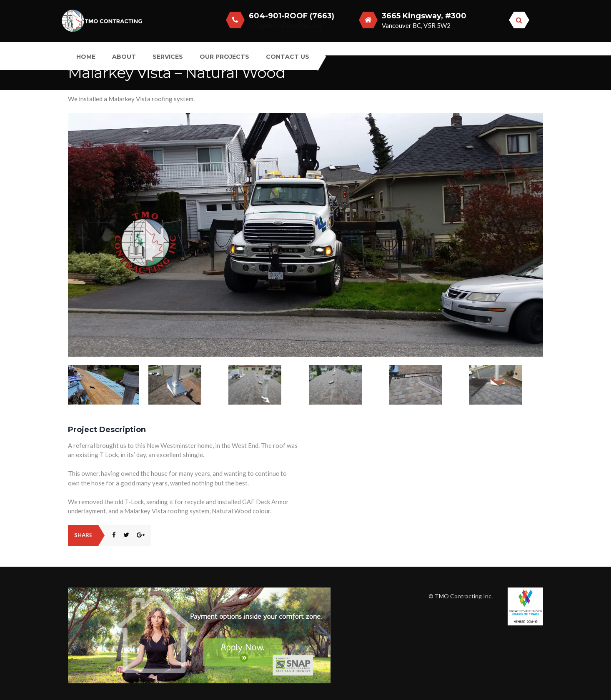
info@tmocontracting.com (285, 25)
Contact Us (288, 57)
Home (86, 57)
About (124, 57)
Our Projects (224, 57)
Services (168, 57)
